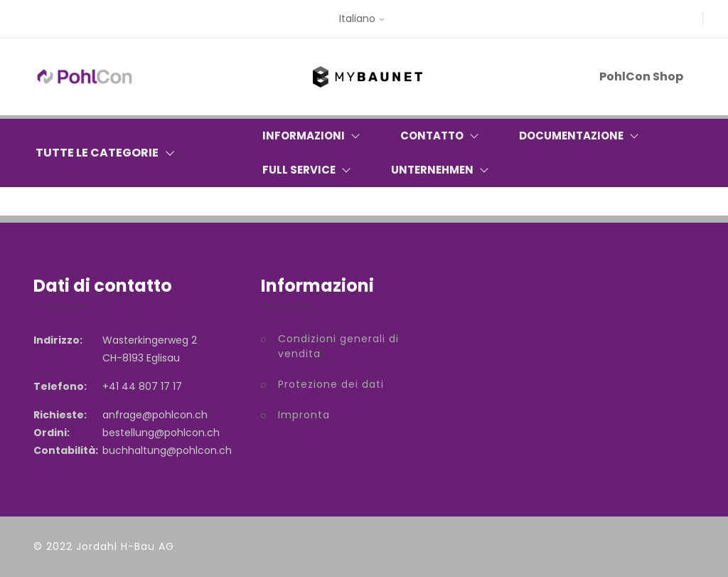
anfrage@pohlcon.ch (155, 415)
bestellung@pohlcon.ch (161, 433)
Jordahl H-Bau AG (125, 546)
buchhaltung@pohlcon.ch (167, 450)
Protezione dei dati (331, 384)
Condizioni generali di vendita (338, 346)
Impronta (304, 415)
